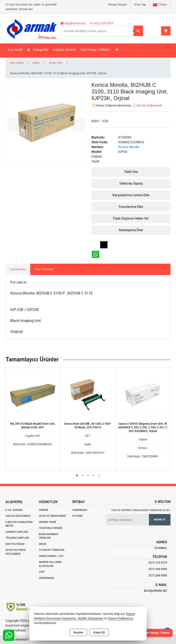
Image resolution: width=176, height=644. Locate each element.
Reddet (78, 633)
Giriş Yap (140, 4)
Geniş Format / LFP (51, 556)
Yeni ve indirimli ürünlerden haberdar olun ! (141, 510)
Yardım (44, 510)
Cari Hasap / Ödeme (95, 50)
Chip (42, 572)
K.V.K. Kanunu (14, 510)
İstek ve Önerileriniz (53, 516)
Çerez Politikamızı (121, 618)
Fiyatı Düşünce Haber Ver (131, 218)
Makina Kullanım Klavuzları (50, 564)
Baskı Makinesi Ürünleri (49, 536)
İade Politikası (15, 544)
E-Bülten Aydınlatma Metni (19, 524)
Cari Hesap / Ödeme (157, 633)
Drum (43, 544)
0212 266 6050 (158, 575)
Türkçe (160, 5)
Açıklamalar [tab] (18, 269)
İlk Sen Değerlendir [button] (147, 106)
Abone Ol (160, 520)
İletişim (77, 516)
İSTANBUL (161, 548)
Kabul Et (99, 633)
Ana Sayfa (15, 50)
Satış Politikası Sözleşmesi (16, 552)
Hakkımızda (80, 510)
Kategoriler (38, 50)
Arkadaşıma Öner (131, 230)
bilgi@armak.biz (155, 591)
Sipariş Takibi (48, 522)
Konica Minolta (129, 147)
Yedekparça (47, 578)
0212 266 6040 (158, 569)
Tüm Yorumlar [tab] (44, 269)
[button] (77, 475)
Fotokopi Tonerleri (52, 550)
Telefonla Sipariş (131, 183)
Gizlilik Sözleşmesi (18, 516)
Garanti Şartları (17, 532)
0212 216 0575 (158, 563)
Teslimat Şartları (17, 538)
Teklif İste (131, 172)
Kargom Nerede (65, 50)
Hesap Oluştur (118, 4)
